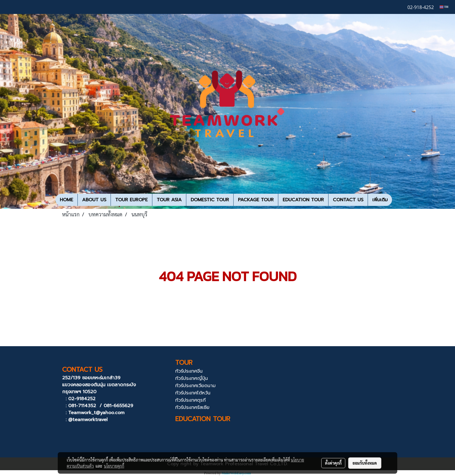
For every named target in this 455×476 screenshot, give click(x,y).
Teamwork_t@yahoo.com (96, 413)
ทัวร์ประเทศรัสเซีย (192, 407)
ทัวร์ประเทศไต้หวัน (193, 393)
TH (444, 7)
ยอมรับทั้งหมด (365, 463)
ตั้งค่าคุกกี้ (333, 463)
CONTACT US (348, 200)
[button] (397, 200)
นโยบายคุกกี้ (114, 466)
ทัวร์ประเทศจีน (189, 371)
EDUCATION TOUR (303, 200)
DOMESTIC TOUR (210, 200)
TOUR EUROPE (131, 200)
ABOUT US (94, 200)
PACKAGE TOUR (256, 200)
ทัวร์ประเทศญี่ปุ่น (192, 378)
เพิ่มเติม (380, 200)
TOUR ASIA (169, 200)
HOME (66, 200)
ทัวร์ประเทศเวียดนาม (195, 386)
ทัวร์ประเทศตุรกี (191, 400)
